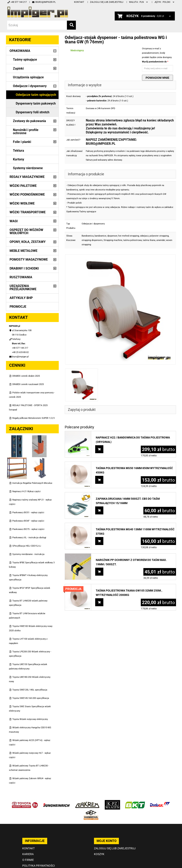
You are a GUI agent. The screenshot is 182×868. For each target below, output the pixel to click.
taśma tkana (149, 240)
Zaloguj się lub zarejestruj (107, 2)
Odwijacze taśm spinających (36, 95)
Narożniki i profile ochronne (26, 131)
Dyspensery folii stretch (33, 112)
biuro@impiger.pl (44, 2)
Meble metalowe (23, 251)
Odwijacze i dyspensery (30, 86)
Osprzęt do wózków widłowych (26, 231)
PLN (139, 2)
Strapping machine (113, 240)
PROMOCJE (18, 307)
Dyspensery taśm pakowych (36, 103)
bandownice (100, 236)
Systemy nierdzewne (28, 168)
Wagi (14, 221)
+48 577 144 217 (17, 2)
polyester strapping (159, 236)
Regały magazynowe (27, 177)
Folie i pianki (22, 142)
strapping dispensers (92, 240)
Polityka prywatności (39, 866)
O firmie (28, 860)
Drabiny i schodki (24, 268)
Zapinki (18, 68)
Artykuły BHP (21, 298)
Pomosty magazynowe (29, 259)
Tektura (19, 151)
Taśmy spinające (25, 60)
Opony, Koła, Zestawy (28, 242)
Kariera (28, 854)
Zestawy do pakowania (29, 121)
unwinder (161, 240)
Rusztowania (21, 277)
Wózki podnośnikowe (27, 194)
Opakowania (20, 51)
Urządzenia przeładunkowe (23, 288)
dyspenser (112, 236)
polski (165, 2)
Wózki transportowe (28, 212)
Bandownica (88, 236)
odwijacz (144, 236)
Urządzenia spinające (28, 77)
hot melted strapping (129, 236)
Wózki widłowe (22, 203)
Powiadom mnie (157, 78)
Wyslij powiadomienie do (155, 62)
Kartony (19, 159)
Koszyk (99, 854)
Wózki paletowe (23, 186)
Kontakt (79, 2)
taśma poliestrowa (133, 240)
